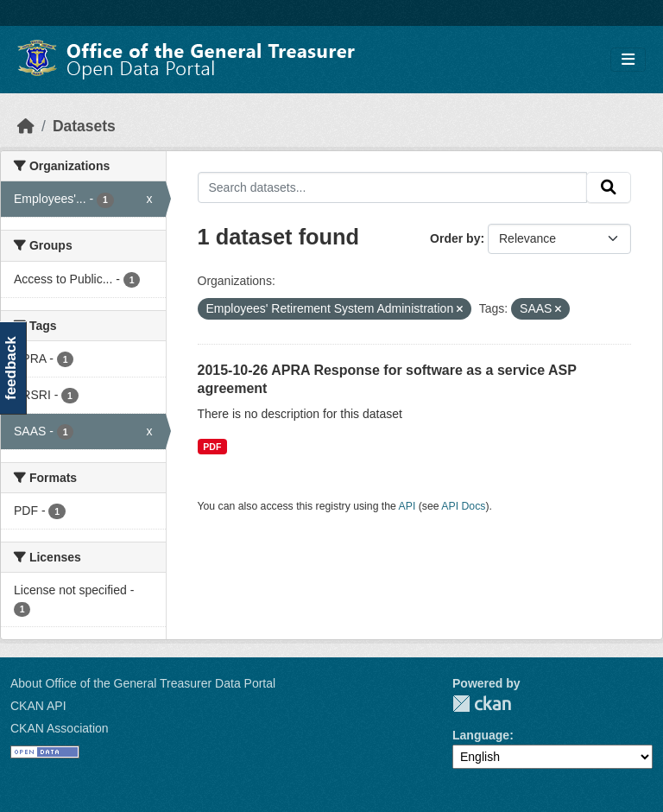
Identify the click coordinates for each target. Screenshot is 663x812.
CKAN (482, 704)
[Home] (26, 126)
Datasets (84, 126)
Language (481, 735)
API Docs (463, 506)
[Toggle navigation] (628, 60)
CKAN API (38, 706)
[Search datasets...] (393, 187)
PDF (212, 447)
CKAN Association (60, 728)
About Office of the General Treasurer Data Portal (143, 683)
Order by (455, 238)
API (407, 506)
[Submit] (609, 187)
